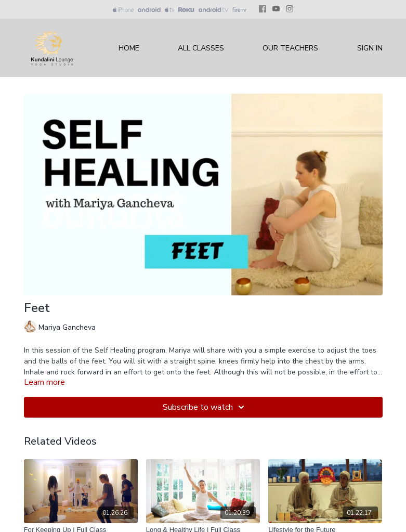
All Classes (201, 48)
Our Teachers (290, 48)
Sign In (370, 48)
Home (129, 48)
